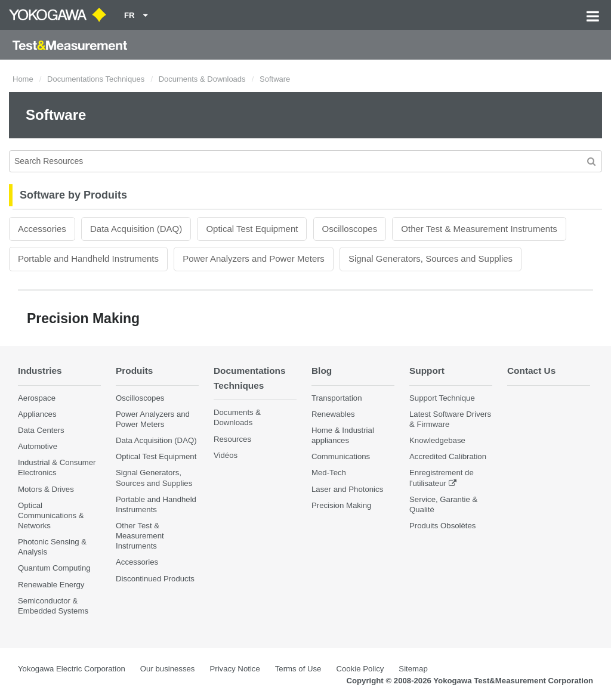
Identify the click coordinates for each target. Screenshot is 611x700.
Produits (134, 371)
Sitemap (413, 669)
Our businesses (168, 669)
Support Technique (442, 398)
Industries (40, 371)
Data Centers (41, 430)
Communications (341, 456)
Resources (232, 439)
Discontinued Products (155, 579)
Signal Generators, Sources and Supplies (431, 258)
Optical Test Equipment (252, 229)
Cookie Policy (360, 669)
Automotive (38, 446)
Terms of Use (298, 669)
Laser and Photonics (347, 489)
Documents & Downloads (202, 79)
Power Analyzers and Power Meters (254, 258)
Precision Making (341, 505)
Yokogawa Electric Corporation (72, 669)
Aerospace (37, 398)
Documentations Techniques (96, 79)
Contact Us (531, 371)
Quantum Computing (54, 568)
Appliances (37, 414)
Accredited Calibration (448, 456)
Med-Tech (329, 473)
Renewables (333, 414)
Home (23, 79)
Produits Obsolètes (442, 526)
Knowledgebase (437, 440)
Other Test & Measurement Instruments (479, 229)
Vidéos (226, 455)
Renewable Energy (51, 585)
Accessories (42, 229)
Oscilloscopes (350, 229)
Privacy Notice (234, 669)
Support (427, 371)
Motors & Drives (46, 489)
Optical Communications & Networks (51, 515)
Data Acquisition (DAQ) (136, 229)
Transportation (337, 398)
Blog (322, 371)
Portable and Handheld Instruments (88, 258)
